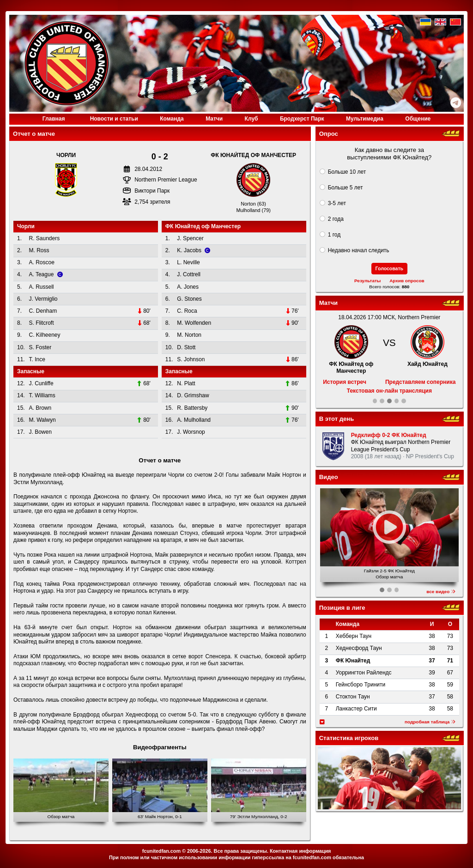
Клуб (252, 119)
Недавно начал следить (359, 250)
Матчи (214, 119)
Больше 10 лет (347, 172)
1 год (334, 235)
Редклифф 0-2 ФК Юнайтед (389, 435)
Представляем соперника (420, 382)
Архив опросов (407, 281)
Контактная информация (300, 851)
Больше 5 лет (346, 188)
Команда (172, 119)
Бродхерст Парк (302, 119)
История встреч (345, 382)
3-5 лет (337, 203)
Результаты (367, 281)
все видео (441, 592)
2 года (336, 219)
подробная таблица (430, 722)
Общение (418, 119)
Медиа (365, 119)
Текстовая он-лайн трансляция (389, 391)
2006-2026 (199, 851)
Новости (114, 119)
